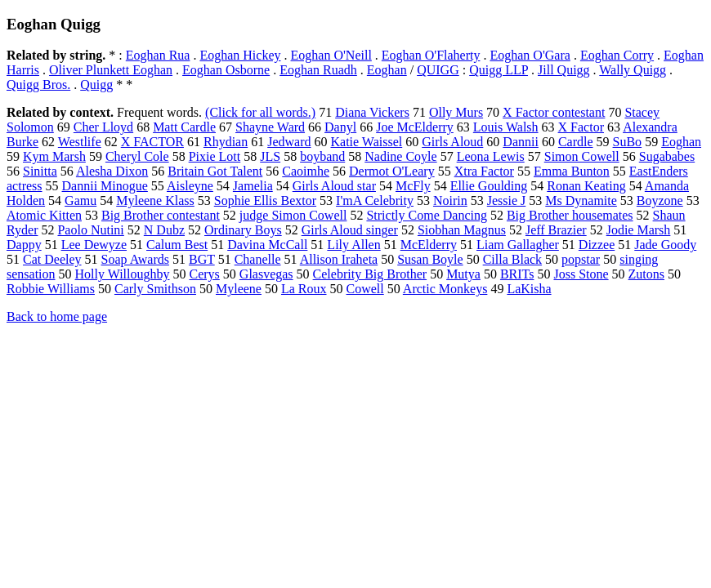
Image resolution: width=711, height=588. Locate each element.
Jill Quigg (564, 70)
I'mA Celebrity (375, 200)
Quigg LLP (499, 70)
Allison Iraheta (339, 259)
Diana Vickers (372, 112)
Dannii (521, 142)
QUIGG (438, 70)
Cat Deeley (52, 259)
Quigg (96, 85)
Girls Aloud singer (350, 230)
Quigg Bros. (38, 85)
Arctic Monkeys (445, 289)
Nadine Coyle (400, 156)
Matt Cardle (184, 127)
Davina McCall (267, 245)
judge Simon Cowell (293, 215)
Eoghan (387, 70)
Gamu (80, 200)
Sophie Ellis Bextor (265, 200)
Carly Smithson (155, 289)
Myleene (239, 289)
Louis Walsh (506, 127)
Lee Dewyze (94, 245)
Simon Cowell (582, 156)
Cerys (205, 274)
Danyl (340, 127)
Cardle (576, 142)
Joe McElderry (415, 127)
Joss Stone (581, 274)
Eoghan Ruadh (318, 70)
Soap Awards (135, 259)
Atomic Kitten (44, 215)
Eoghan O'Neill (331, 55)
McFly (413, 186)
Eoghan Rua (158, 55)
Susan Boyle (430, 259)
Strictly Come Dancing (427, 215)
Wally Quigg (633, 70)
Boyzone (660, 200)
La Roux (304, 289)
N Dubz (164, 230)
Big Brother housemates (570, 215)
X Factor (581, 127)
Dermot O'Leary (392, 171)
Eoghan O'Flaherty (431, 55)
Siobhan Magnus (462, 230)
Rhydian (226, 142)
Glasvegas (266, 274)
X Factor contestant (554, 112)
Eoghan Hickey (240, 55)
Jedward (289, 142)
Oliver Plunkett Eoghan (111, 70)
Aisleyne (190, 186)
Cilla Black (512, 259)
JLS (270, 156)
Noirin (450, 200)
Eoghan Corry (617, 55)
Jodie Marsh (639, 230)
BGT (202, 259)
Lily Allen (353, 245)
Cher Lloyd (103, 127)
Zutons (646, 274)
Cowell (365, 289)
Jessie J (507, 200)
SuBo (628, 142)
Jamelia (253, 186)
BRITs (517, 274)
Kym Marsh (54, 156)
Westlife (80, 142)
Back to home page (57, 316)
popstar (581, 259)
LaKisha (529, 289)
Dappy (24, 245)
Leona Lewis (491, 156)
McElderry (429, 245)
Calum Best (177, 245)
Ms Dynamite (581, 200)
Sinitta (40, 171)
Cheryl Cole (137, 156)
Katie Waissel (366, 142)
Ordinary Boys (243, 230)
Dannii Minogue (105, 186)
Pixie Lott (215, 156)
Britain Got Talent (215, 171)
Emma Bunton (572, 171)
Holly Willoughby (123, 274)
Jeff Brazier (556, 230)
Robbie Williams (51, 289)
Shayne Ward (270, 127)
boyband (322, 156)
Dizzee (597, 245)
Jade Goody (665, 245)
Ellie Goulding (489, 186)
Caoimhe (306, 171)
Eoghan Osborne (226, 70)
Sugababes (667, 156)
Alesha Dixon (112, 171)
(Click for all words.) (260, 112)
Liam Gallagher (518, 245)
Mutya (463, 274)
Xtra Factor (484, 171)
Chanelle (258, 259)
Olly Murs (456, 112)
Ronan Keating (586, 186)
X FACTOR (152, 142)
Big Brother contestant (161, 215)
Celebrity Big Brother (370, 274)
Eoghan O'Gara (530, 55)
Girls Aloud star (334, 186)
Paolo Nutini (90, 230)
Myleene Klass (155, 200)
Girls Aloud (452, 142)
